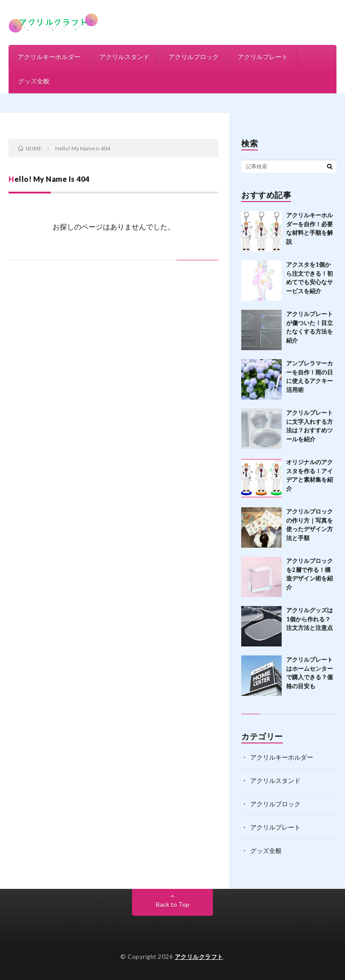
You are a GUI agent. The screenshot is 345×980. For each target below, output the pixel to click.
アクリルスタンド (124, 57)
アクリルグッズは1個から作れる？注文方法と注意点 (310, 619)
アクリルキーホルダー (49, 57)
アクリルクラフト (199, 957)
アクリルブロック (194, 57)
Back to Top (173, 904)
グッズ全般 (34, 81)
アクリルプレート (263, 57)
